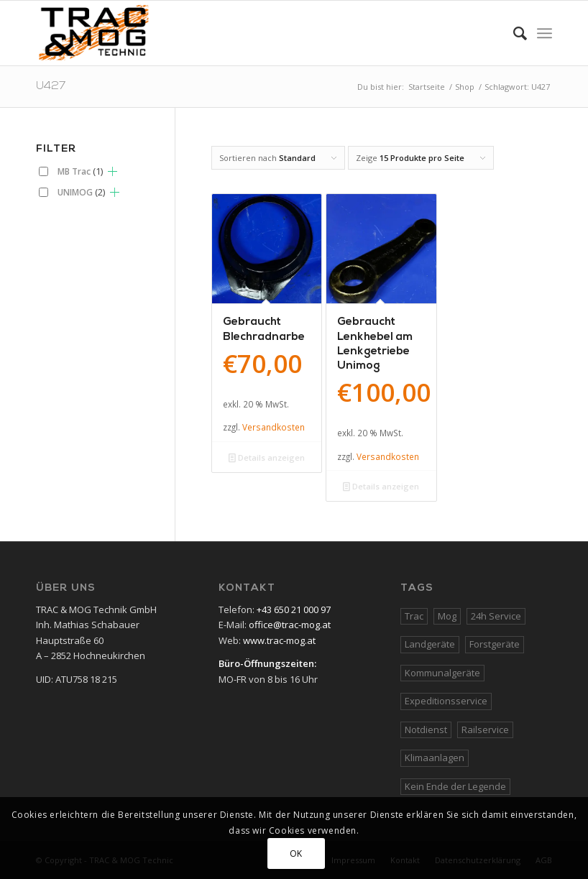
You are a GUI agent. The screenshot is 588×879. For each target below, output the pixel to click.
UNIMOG (81, 192)
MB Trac (80, 171)
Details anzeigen (267, 457)
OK (296, 853)
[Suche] (513, 33)
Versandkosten (274, 427)
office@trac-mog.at (290, 625)
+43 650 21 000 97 (294, 609)
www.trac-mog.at (279, 640)
